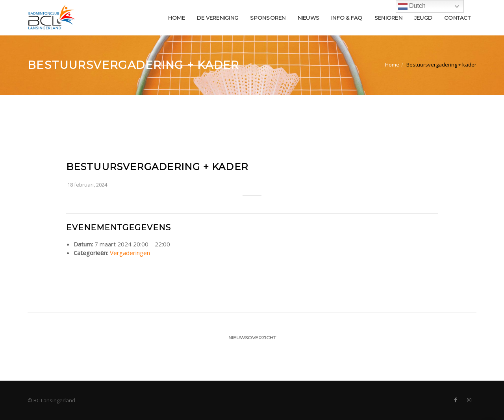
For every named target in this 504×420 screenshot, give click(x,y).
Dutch (412, 6)
